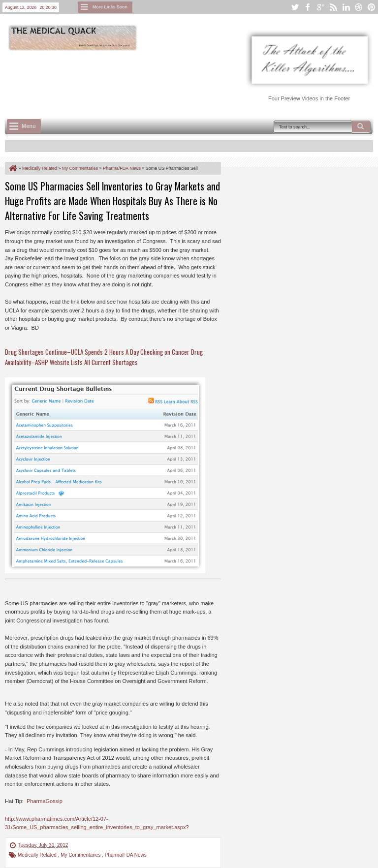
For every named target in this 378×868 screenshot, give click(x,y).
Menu (29, 126)
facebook (308, 7)
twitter (295, 7)
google (320, 7)
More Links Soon (110, 7)
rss (333, 7)
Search (361, 126)
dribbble (359, 7)
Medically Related (38, 855)
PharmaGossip (45, 801)
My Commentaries (81, 855)
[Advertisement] (184, 79)
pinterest (372, 7)
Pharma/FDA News (126, 855)
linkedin (346, 7)
